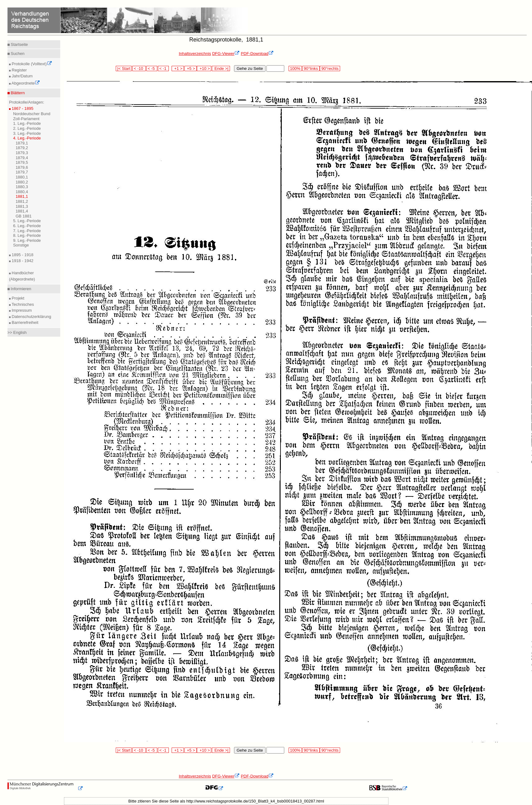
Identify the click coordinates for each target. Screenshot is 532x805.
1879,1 (22, 143)
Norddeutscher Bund (32, 114)
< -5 (152, 68)
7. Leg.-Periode (27, 231)
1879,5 (22, 162)
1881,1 (22, 196)
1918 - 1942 (22, 261)
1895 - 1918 (22, 255)
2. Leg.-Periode (27, 128)
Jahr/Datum (22, 76)
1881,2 (22, 201)
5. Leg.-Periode (27, 221)
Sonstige (21, 245)
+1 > (178, 68)
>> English (17, 332)
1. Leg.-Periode (27, 123)
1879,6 (22, 167)
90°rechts (330, 68)
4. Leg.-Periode (27, 138)
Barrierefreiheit (24, 322)
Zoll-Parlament (26, 119)
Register (19, 70)
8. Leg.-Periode (27, 235)
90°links (311, 68)
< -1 (164, 68)
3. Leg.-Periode (27, 133)
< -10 (139, 68)
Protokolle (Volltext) (31, 64)
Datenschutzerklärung (31, 317)
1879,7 (22, 172)
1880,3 (22, 187)
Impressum (21, 310)
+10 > (204, 68)
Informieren (20, 289)
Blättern (17, 93)
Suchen (17, 54)
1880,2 (22, 182)
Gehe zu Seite (250, 68)
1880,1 (22, 177)
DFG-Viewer (226, 54)
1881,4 (22, 211)
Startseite (19, 44)
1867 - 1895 (22, 108)
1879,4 (22, 158)
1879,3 (22, 153)
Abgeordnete (25, 83)
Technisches (22, 304)
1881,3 (22, 206)
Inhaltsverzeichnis (195, 54)
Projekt (17, 298)
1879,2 (22, 148)
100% (295, 68)
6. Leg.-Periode (27, 226)
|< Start (124, 68)
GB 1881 (24, 216)
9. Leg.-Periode (27, 240)
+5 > (190, 68)
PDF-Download (257, 54)
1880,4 (22, 192)
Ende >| (221, 68)
